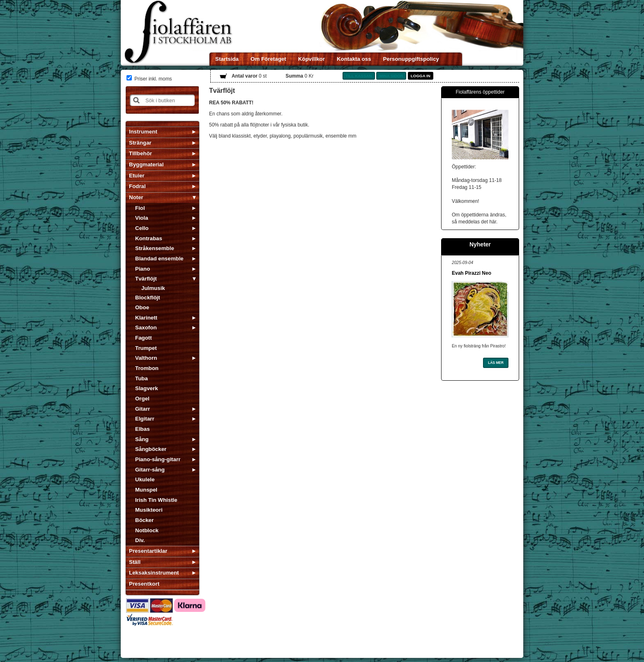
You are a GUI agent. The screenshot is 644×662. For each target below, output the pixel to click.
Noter (136, 197)
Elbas (143, 429)
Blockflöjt (148, 298)
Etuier (137, 176)
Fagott (144, 338)
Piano (143, 269)
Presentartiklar (148, 551)
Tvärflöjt (146, 279)
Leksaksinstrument (154, 573)
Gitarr (143, 409)
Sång (142, 439)
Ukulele (145, 479)
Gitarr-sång (150, 470)
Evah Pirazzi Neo (471, 273)
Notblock (147, 530)
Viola (142, 218)
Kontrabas (149, 238)
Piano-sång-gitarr (158, 459)
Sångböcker (151, 449)
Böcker (144, 520)
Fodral (137, 186)
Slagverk (147, 388)
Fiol (140, 208)
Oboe (142, 307)
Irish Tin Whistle (156, 500)
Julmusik (153, 288)
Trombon (147, 368)
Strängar (140, 143)
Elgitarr (145, 419)
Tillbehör (140, 153)
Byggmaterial (146, 164)
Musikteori (149, 510)
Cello (142, 228)
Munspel (146, 490)
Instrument (143, 132)
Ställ (135, 562)
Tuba (141, 378)
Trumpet (146, 348)
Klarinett (146, 318)
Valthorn (146, 358)
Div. (140, 540)
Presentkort (144, 584)
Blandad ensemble (159, 259)
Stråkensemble (155, 248)
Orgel (142, 399)
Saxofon (146, 328)
